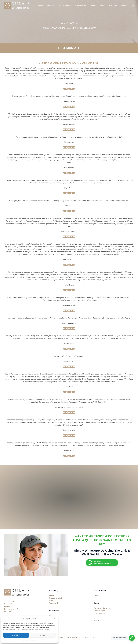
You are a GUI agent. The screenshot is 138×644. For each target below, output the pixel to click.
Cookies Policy (100, 611)
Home (46, 5)
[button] (55, 619)
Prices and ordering (56, 598)
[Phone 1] (133, 6)
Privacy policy (34, 640)
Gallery (95, 5)
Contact (125, 5)
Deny (43, 635)
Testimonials (114, 5)
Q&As (103, 5)
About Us (55, 5)
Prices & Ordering (69, 5)
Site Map (98, 621)
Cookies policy (24, 640)
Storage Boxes (84, 5)
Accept (16, 635)
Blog (51, 616)
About (52, 596)
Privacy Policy (100, 613)
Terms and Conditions (103, 608)
